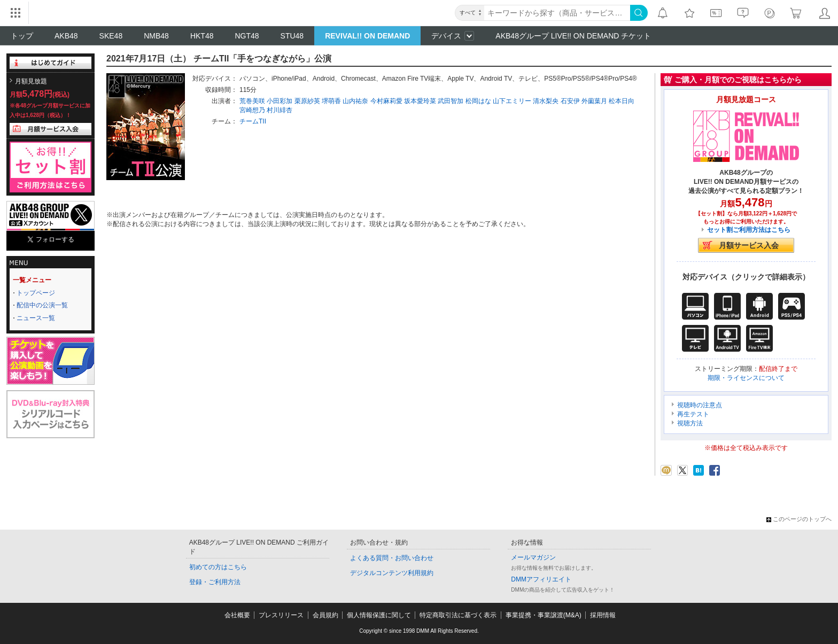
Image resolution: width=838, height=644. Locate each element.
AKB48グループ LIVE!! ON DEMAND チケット (573, 36)
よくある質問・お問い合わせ (392, 558)
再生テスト (693, 414)
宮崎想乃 (252, 110)
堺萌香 (331, 101)
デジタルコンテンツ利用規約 (392, 573)
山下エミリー (512, 101)
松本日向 (622, 101)
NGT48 (247, 36)
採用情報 (603, 615)
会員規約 (325, 615)
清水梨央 (546, 101)
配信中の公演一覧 (42, 305)
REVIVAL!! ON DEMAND (367, 36)
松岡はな (478, 101)
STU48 (292, 36)
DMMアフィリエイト (541, 579)
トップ (22, 36)
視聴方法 (690, 423)
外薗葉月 (594, 101)
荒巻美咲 (252, 101)
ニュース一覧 (36, 318)
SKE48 (111, 36)
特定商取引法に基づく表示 (458, 615)
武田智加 (451, 101)
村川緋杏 (280, 110)
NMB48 (156, 36)
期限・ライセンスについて (746, 378)
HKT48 (202, 36)
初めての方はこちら (218, 567)
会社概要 (237, 615)
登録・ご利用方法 (215, 582)
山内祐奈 (355, 101)
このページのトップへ (799, 519)
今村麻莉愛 (386, 101)
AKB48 (66, 36)
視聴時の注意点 (700, 405)
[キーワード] (557, 13)
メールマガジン (533, 557)
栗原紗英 (307, 101)
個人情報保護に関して (379, 615)
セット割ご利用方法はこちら (749, 230)
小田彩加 (280, 101)
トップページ (36, 293)
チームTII (253, 121)
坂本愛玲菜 (420, 101)
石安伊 (570, 101)
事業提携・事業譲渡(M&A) (544, 615)
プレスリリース (281, 615)
